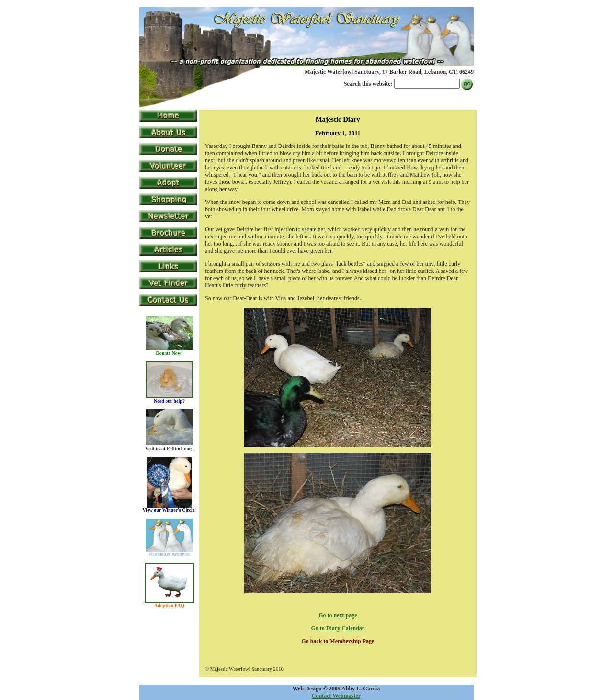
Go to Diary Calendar (338, 628)
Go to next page (338, 615)
